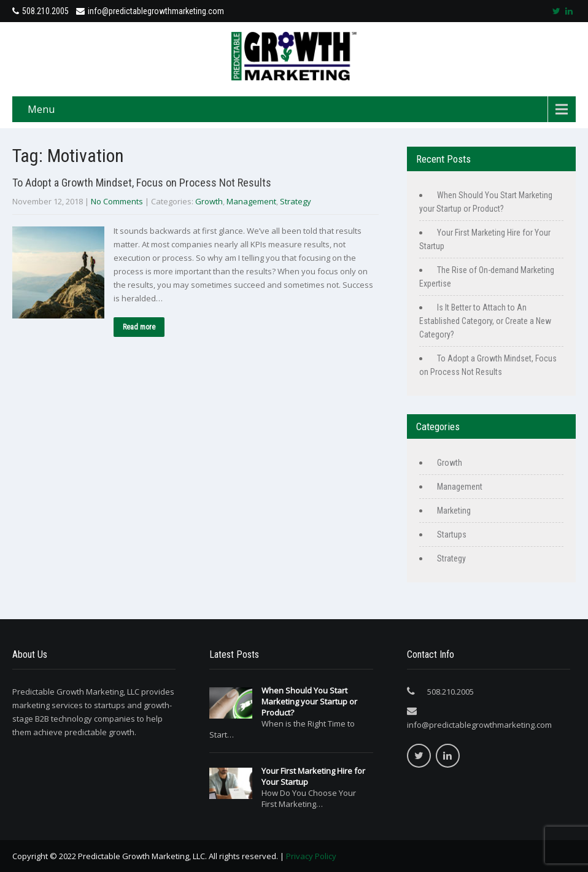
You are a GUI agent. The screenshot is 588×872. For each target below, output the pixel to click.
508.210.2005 (45, 11)
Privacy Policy (311, 856)
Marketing (454, 511)
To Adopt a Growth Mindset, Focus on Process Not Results (142, 183)
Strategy (296, 201)
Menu (41, 109)
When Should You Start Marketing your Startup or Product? (309, 701)
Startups (452, 534)
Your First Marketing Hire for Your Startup (313, 776)
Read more (139, 327)
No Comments (117, 201)
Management (251, 201)
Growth (209, 201)
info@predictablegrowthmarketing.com (150, 11)
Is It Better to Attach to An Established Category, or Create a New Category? (485, 321)
